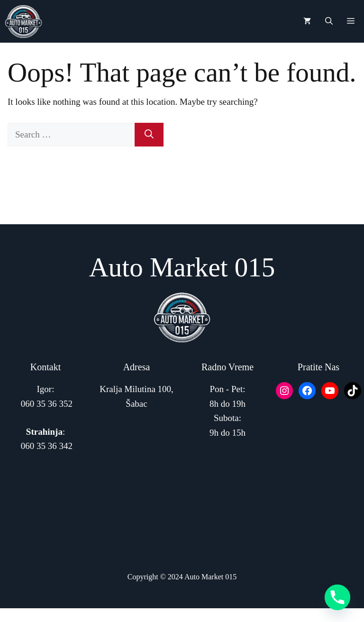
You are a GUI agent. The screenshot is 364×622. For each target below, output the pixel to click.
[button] (329, 21)
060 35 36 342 (47, 446)
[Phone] (337, 597)
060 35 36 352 (47, 404)
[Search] (149, 135)
